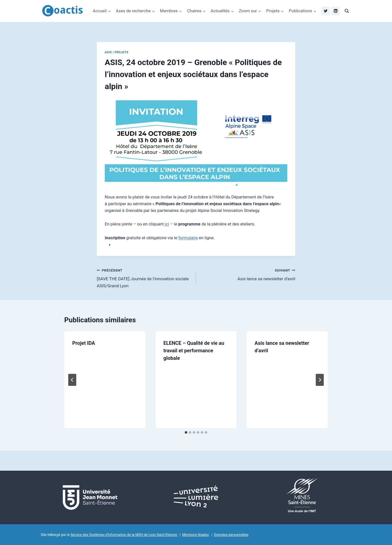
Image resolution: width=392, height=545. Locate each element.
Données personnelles (231, 535)
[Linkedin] (335, 11)
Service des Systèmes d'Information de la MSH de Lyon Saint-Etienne (124, 535)
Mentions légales (195, 535)
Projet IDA (84, 343)
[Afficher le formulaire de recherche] (347, 11)
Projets (121, 52)
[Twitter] (326, 11)
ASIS (108, 52)
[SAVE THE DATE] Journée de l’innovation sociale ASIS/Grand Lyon (144, 278)
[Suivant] (320, 380)
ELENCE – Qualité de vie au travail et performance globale (194, 351)
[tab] (186, 432)
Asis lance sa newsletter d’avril (248, 274)
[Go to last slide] (72, 380)
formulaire (188, 238)
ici (166, 224)
